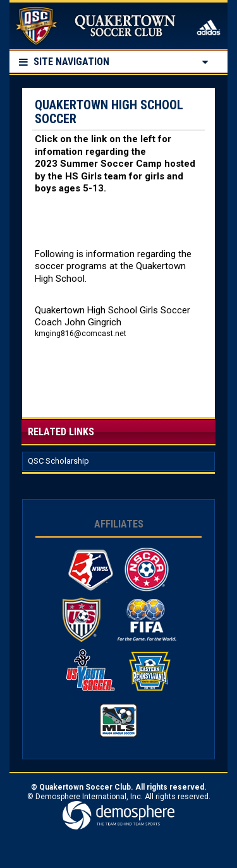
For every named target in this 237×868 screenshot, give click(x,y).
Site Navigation (64, 62)
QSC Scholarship (58, 461)
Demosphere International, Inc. (89, 797)
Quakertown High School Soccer (109, 112)
